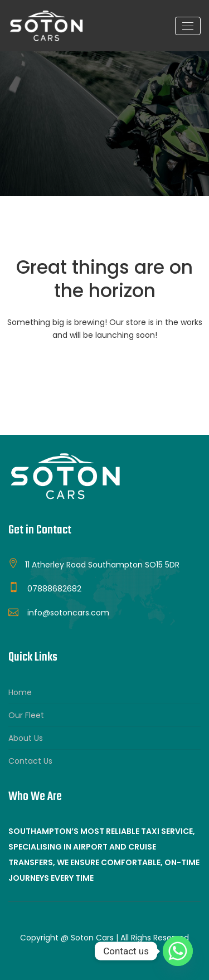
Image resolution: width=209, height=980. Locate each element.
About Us (26, 738)
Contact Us (30, 761)
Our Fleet (26, 715)
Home (20, 692)
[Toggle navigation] (188, 26)
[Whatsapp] (178, 951)
